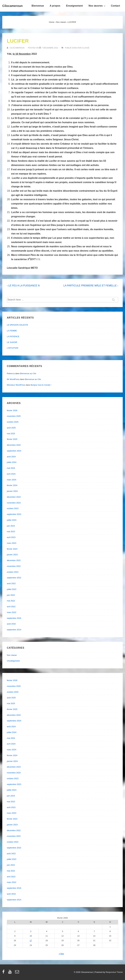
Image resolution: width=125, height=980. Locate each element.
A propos (55, 6)
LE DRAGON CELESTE (17, 325)
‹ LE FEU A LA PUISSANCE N (23, 286)
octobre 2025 (13, 422)
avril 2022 (11, 607)
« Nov (61, 954)
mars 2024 (12, 480)
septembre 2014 (14, 630)
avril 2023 (11, 537)
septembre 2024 (14, 451)
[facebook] (4, 973)
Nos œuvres (97, 6)
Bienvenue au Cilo (28, 373)
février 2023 (12, 549)
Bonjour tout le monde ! (41, 385)
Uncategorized (13, 661)
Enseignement (74, 6)
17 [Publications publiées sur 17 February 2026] (31, 940)
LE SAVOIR (12, 342)
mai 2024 (11, 468)
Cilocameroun (12, 6)
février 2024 (12, 485)
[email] (17, 973)
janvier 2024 (12, 491)
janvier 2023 (12, 555)
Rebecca (11, 373)
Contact (115, 6)
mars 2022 (12, 612)
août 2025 (11, 428)
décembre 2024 (14, 445)
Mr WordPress (13, 379)
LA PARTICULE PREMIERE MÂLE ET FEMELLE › (91, 286)
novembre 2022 (14, 566)
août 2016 (11, 624)
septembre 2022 (14, 578)
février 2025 (12, 439)
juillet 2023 (12, 520)
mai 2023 (11, 531)
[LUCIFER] (50, 48)
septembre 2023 (14, 514)
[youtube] (11, 973)
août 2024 (11, 457)
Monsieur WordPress (16, 385)
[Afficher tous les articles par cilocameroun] (16, 48)
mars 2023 (12, 543)
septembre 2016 (14, 618)
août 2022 (11, 583)
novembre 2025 (14, 416)
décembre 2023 (14, 497)
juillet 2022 (12, 589)
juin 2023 (11, 526)
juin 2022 (11, 595)
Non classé (83, 48)
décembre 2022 (14, 560)
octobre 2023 (13, 508)
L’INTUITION (12, 348)
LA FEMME (12, 331)
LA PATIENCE (13, 336)
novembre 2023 (14, 503)
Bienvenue (38, 6)
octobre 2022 (13, 572)
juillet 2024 (12, 462)
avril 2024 (11, 474)
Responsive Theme (114, 972)
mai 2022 (11, 601)
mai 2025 (11, 434)
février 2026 (12, 410)
